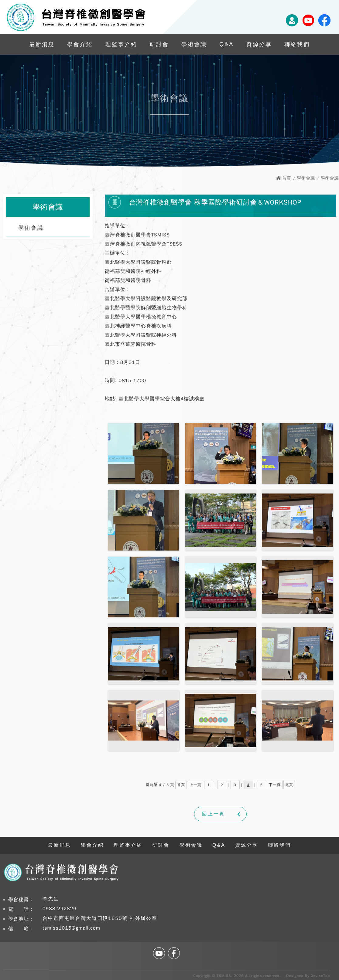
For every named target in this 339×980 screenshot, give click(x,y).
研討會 (159, 44)
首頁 (287, 178)
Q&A (226, 44)
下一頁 (275, 785)
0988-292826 (60, 909)
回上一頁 (214, 814)
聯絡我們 (297, 44)
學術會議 (194, 44)
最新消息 (42, 44)
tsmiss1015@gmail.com (71, 928)
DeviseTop (320, 976)
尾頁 (289, 785)
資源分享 (259, 44)
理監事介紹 (121, 44)
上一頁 (195, 785)
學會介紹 (80, 44)
